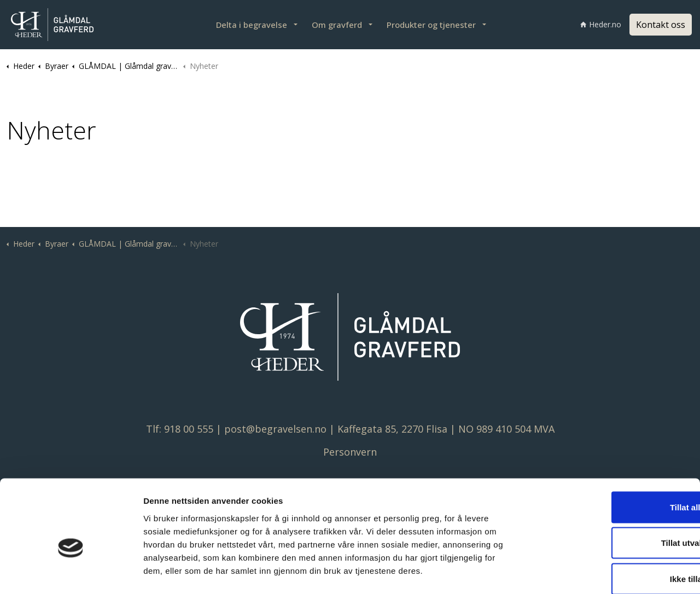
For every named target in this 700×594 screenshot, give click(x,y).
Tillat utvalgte (609, 487)
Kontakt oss (661, 25)
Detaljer (580, 572)
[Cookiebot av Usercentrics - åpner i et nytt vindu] (71, 573)
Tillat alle (609, 450)
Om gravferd (337, 25)
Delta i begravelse (252, 25)
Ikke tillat (609, 522)
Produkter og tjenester (431, 25)
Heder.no (601, 24)
